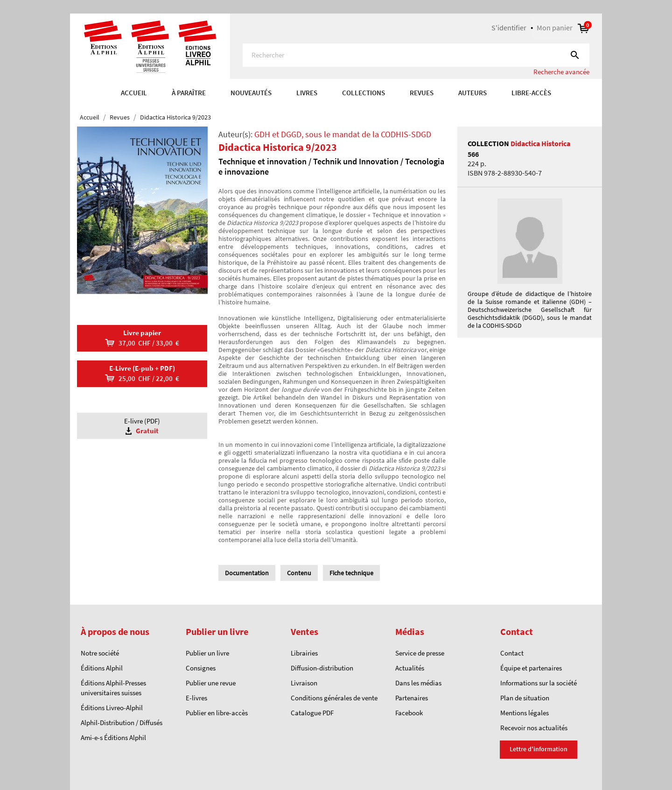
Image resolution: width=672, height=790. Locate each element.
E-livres (196, 698)
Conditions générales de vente (334, 698)
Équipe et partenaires (531, 668)
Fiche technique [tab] (351, 573)
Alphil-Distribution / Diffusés (122, 723)
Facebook (409, 713)
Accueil (134, 93)
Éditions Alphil (102, 668)
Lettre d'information (539, 749)
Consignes (201, 668)
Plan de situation (525, 698)
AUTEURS (472, 93)
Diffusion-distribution (322, 668)
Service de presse (420, 653)
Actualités (410, 668)
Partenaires (412, 698)
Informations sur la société (539, 683)
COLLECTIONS (364, 93)
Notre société (100, 653)
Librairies (304, 653)
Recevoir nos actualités (534, 728)
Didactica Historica (540, 143)
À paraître (189, 93)
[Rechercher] (416, 55)
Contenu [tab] (299, 573)
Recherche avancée (561, 72)
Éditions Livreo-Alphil (112, 708)
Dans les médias (418, 683)
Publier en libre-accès (217, 713)
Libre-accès (531, 93)
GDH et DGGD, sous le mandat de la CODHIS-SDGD (343, 134)
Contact (512, 653)
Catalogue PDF (312, 713)
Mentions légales (525, 713)
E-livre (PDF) (142, 426)
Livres (307, 93)
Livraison (304, 683)
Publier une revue (211, 683)
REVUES (422, 93)
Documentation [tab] (247, 573)
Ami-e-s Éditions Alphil (113, 737)
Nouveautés (251, 93)
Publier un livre (207, 653)
